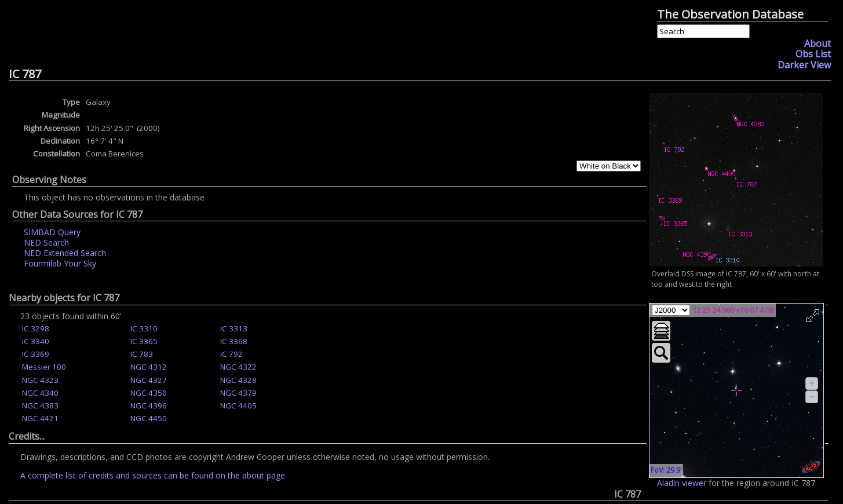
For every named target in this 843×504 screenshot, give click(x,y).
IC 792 (231, 354)
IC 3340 (36, 341)
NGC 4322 (238, 367)
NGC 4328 (238, 380)
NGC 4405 (238, 406)
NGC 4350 (149, 393)
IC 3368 (234, 341)
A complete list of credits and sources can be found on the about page (153, 475)
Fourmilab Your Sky (60, 263)
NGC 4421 (40, 418)
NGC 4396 (149, 406)
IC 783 (142, 354)
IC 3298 (36, 328)
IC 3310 (144, 328)
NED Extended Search (65, 253)
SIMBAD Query (52, 232)
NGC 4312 (149, 367)
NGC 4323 (40, 380)
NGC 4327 (149, 380)
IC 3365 (144, 341)
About (818, 43)
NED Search (46, 242)
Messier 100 (44, 367)
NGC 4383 (40, 406)
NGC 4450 (149, 418)
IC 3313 (234, 328)
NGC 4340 (40, 393)
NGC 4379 (238, 393)
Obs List (813, 54)
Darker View (804, 65)
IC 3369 (36, 354)
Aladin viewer (682, 483)
